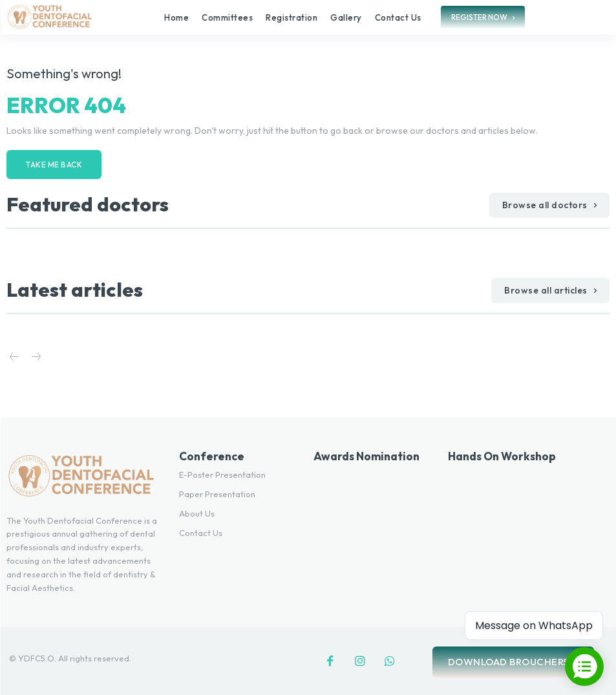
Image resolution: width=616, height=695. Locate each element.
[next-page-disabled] (35, 355)
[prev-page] (15, 355)
